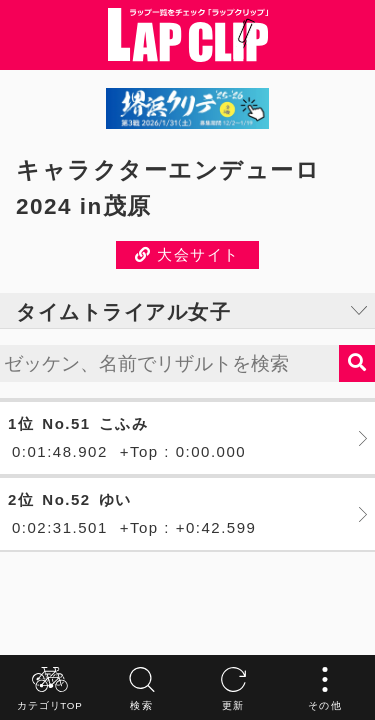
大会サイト (187, 254)
